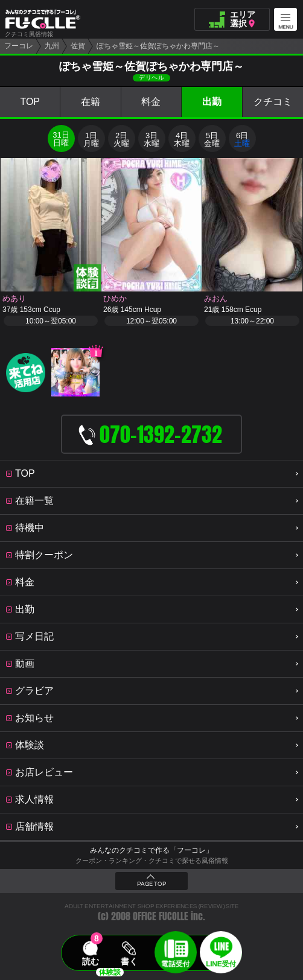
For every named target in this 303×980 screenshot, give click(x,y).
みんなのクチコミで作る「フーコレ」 (151, 850)
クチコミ (273, 102)
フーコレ (19, 46)
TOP (30, 102)
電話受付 (176, 964)
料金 (151, 102)
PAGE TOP (151, 884)
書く (129, 961)
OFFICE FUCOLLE (161, 916)
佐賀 (78, 46)
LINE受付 (221, 964)
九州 (52, 46)
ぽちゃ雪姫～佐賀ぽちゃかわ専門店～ (158, 46)
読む (91, 961)
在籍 (91, 102)
